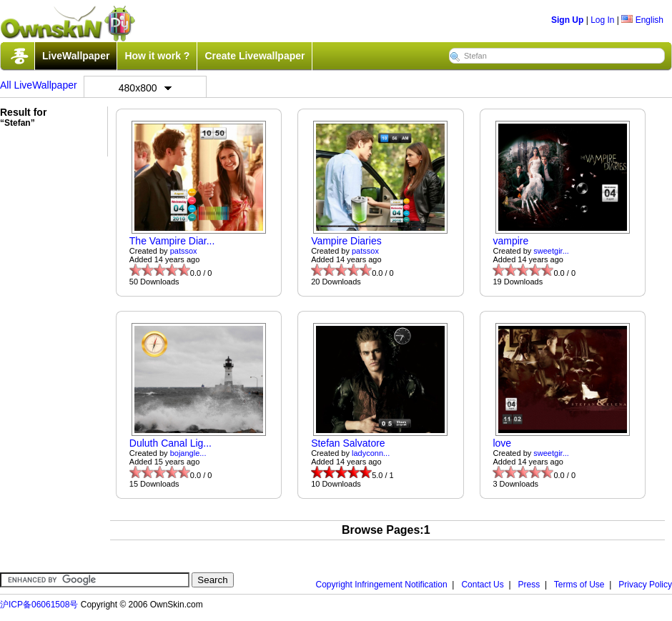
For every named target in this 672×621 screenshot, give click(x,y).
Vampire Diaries (346, 241)
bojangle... (188, 453)
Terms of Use (579, 585)
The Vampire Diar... (172, 241)
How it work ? (157, 56)
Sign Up (567, 20)
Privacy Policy (645, 585)
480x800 (145, 88)
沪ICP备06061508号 (39, 605)
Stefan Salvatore (348, 443)
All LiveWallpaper (39, 85)
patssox (184, 251)
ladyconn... (371, 453)
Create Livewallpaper (255, 56)
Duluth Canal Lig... (171, 443)
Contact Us (482, 585)
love (502, 443)
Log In (602, 20)
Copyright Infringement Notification (382, 585)
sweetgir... (551, 251)
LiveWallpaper (76, 56)
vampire (510, 241)
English (642, 20)
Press (529, 585)
